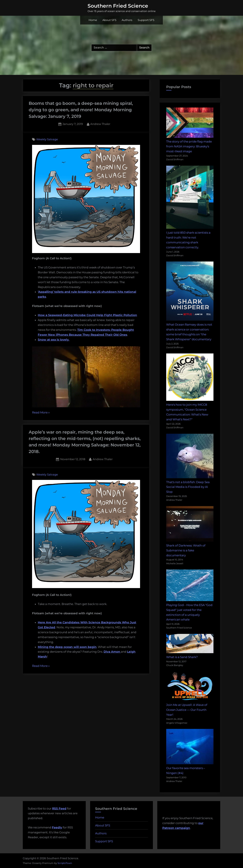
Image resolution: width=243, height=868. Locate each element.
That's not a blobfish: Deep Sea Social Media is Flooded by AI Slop (188, 487)
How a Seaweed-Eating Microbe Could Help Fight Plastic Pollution (87, 315)
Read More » (41, 413)
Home (93, 20)
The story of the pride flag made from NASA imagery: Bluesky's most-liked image (189, 146)
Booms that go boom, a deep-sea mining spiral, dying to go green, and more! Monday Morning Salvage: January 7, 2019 (81, 110)
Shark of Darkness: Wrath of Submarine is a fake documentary (186, 550)
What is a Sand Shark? (182, 657)
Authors (127, 20)
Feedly (57, 827)
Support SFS (146, 20)
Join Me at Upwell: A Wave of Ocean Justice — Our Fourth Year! (187, 710)
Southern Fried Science (118, 6)
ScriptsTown (65, 863)
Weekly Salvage (47, 139)
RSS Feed (59, 808)
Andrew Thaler (100, 124)
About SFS (109, 20)
